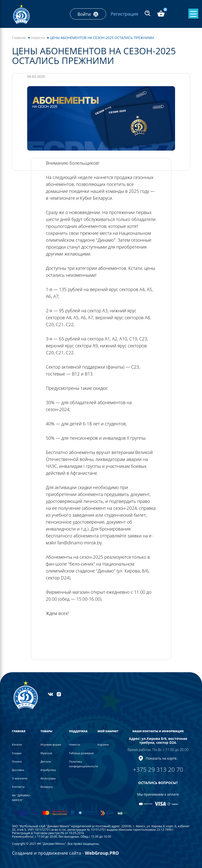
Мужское (46, 753)
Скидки (17, 753)
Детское (46, 761)
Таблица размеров (81, 753)
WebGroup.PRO (102, 853)
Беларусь (47, 787)
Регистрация (124, 14)
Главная (19, 38)
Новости (38, 38)
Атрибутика (48, 770)
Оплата (17, 761)
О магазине (20, 778)
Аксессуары (48, 778)
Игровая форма (51, 744)
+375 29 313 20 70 (158, 769)
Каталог (17, 744)
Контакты (18, 787)
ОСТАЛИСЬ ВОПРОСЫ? (158, 783)
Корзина (103, 744)
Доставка (18, 770)
